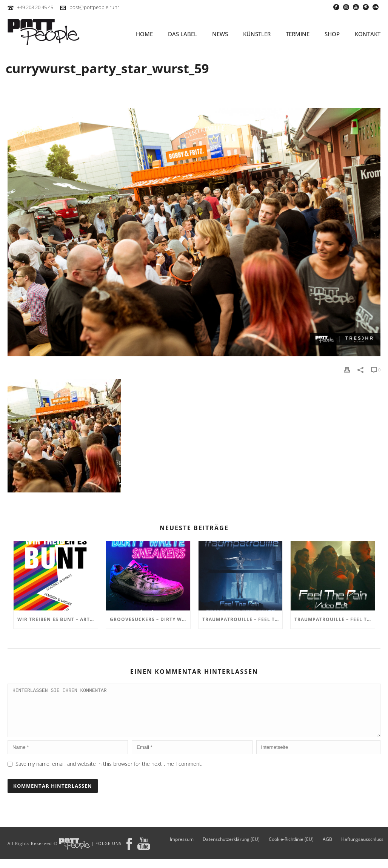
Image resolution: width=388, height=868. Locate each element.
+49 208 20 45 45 (35, 7)
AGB (327, 848)
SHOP (332, 34)
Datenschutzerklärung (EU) (231, 848)
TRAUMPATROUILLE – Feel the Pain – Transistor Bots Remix (242, 619)
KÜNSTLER (257, 34)
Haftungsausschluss (362, 848)
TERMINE (298, 34)
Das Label (182, 34)
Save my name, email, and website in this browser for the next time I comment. (109, 773)
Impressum (182, 848)
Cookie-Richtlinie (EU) (291, 848)
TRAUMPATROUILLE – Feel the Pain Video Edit (335, 619)
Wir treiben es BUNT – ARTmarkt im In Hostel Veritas (58, 619)
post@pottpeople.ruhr (94, 7)
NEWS (220, 34)
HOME (144, 34)
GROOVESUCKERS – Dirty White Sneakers (150, 619)
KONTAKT (368, 34)
